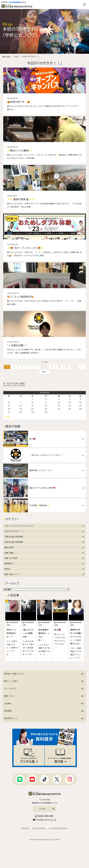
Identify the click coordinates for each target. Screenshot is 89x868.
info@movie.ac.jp (45, 820)
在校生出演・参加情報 (44, 542)
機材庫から (44, 564)
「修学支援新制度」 (15, 2)
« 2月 (7, 417)
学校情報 (44, 711)
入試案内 (44, 704)
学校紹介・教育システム (44, 674)
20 (59, 367)
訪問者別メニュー (44, 718)
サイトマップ (25, 828)
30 (67, 367)
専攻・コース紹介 (44, 681)
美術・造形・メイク (44, 574)
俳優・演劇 (44, 553)
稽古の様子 (44, 547)
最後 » (45, 372)
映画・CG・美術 (44, 558)
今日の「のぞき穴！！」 (44, 531)
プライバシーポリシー (39, 828)
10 (52, 367)
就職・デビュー (44, 696)
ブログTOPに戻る (14, 384)
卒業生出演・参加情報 (44, 537)
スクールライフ (44, 689)
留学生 (44, 569)
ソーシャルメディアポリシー (58, 828)
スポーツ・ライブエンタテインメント (44, 526)
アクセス (47, 809)
